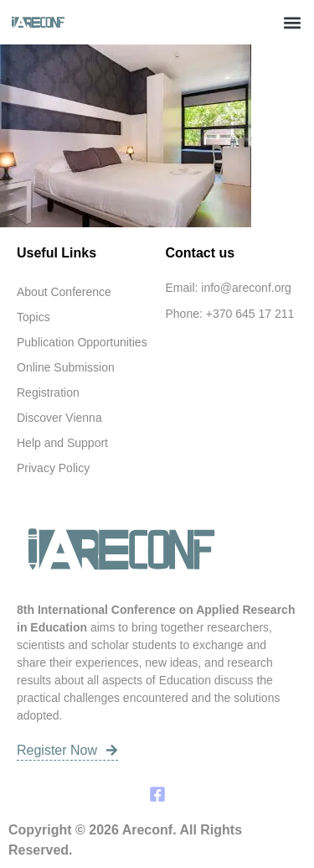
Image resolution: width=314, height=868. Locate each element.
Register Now (67, 750)
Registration (48, 392)
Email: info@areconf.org (229, 288)
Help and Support (62, 443)
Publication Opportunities (82, 342)
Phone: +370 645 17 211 (230, 314)
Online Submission (66, 367)
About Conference (64, 292)
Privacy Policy (53, 468)
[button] (292, 22)
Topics (33, 317)
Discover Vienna (59, 418)
